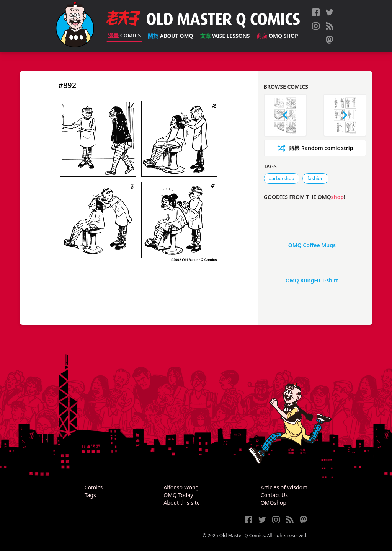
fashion (316, 179)
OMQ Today (178, 495)
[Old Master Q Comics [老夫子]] (75, 26)
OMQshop (274, 503)
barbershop (282, 179)
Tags (90, 495)
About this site (181, 503)
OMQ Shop (277, 36)
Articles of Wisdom (284, 487)
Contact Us (274, 495)
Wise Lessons (225, 36)
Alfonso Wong (181, 487)
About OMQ (170, 36)
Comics (124, 35)
